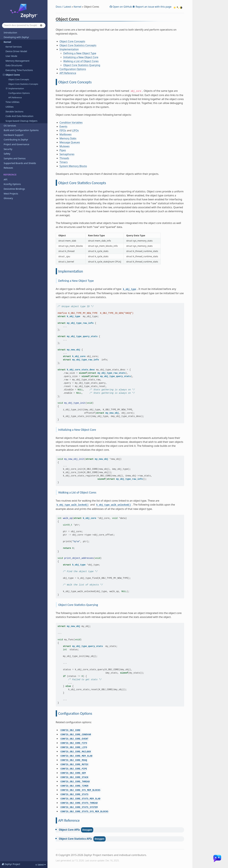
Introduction (10, 33)
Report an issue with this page (153, 7)
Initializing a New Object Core (81, 57)
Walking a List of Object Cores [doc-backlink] (77, 492)
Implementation (15, 88)
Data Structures (14, 65)
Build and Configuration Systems (21, 130)
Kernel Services (14, 47)
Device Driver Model (16, 51)
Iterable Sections (14, 111)
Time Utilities (13, 102)
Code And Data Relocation (19, 116)
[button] (41, 25)
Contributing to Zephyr (16, 140)
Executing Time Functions (19, 70)
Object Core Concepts (19, 79)
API (5, 179)
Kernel (6, 42)
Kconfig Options (12, 184)
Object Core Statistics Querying (82, 65)
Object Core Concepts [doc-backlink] (75, 82)
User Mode (11, 56)
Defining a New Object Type (80, 53)
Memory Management (17, 61)
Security (8, 149)
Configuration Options (19, 93)
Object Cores (11, 75)
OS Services (10, 126)
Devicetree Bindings (14, 189)
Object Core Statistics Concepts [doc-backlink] (82, 183)
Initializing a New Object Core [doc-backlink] (77, 430)
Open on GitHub (122, 7)
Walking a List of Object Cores (81, 61)
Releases (8, 168)
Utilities (10, 107)
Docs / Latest (63, 7)
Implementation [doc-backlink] (71, 271)
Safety (7, 154)
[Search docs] (24, 25)
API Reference (15, 97)
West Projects (11, 194)
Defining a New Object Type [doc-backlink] (76, 281)
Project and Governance (16, 144)
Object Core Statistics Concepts (23, 84)
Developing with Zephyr (16, 37)
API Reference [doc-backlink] (69, 820)
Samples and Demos (15, 158)
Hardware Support (13, 135)
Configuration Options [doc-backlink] (75, 713)
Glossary (8, 198)
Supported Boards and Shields (20, 163)
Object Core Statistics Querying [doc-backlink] (78, 605)
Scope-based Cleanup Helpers (21, 121)
